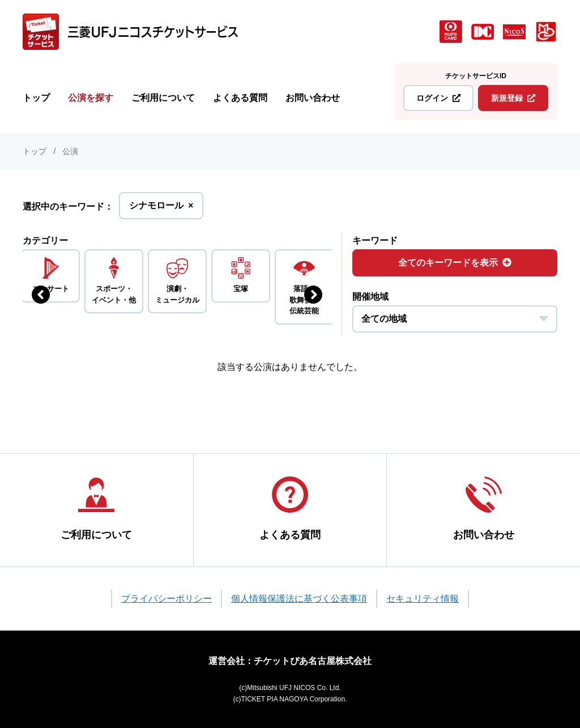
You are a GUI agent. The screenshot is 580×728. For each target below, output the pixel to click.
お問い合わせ (313, 98)
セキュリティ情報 (423, 599)
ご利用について (163, 98)
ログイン (438, 98)
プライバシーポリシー (167, 599)
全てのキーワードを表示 (455, 263)
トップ (36, 98)
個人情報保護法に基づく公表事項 (299, 599)
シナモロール (161, 209)
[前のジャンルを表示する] (41, 295)
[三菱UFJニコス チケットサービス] (130, 32)
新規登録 (513, 98)
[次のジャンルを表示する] (313, 295)
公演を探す (91, 98)
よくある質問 (240, 98)
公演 (70, 151)
